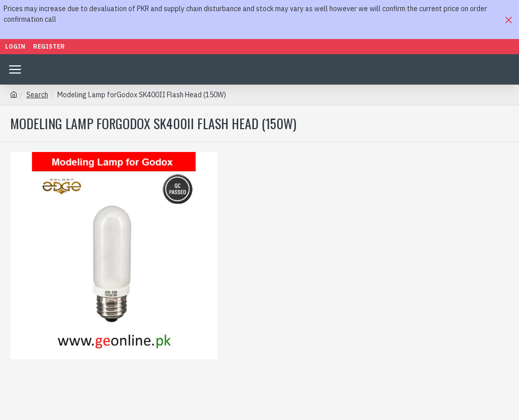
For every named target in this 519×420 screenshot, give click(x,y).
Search (37, 95)
